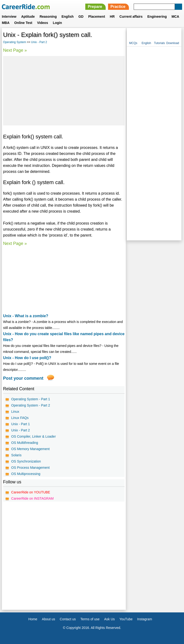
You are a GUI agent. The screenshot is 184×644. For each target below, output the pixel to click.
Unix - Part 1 (21, 424)
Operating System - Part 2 (31, 405)
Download (173, 43)
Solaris (16, 455)
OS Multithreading (25, 443)
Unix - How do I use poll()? (27, 358)
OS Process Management (30, 468)
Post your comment (23, 378)
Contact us (68, 619)
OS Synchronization (26, 461)
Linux (15, 412)
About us (49, 619)
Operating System (15, 42)
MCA (175, 17)
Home (33, 619)
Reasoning (48, 17)
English (68, 17)
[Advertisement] (64, 91)
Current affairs (131, 17)
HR (112, 17)
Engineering (157, 17)
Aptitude (28, 17)
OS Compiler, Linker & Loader (34, 436)
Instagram (144, 619)
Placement (97, 17)
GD (81, 17)
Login (57, 23)
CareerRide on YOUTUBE (31, 492)
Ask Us (109, 619)
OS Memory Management (30, 449)
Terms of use (90, 619)
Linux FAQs (20, 418)
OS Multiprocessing (26, 474)
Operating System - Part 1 (31, 399)
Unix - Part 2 (39, 42)
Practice (118, 7)
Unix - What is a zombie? (26, 316)
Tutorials (160, 43)
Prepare (95, 7)
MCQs (133, 43)
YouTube (126, 619)
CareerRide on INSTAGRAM (32, 498)
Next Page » (15, 50)
